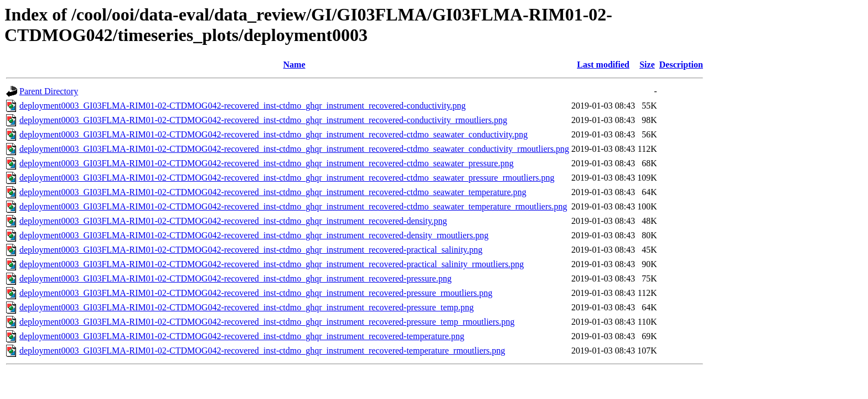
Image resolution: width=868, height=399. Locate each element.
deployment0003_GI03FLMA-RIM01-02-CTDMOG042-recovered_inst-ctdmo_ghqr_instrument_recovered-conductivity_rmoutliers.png (263, 120)
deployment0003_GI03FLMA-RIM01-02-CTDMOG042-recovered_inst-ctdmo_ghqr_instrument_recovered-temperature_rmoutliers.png (262, 351)
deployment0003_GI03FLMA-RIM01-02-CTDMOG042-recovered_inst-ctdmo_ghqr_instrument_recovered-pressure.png (236, 278)
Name (294, 65)
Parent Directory (49, 91)
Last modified (603, 65)
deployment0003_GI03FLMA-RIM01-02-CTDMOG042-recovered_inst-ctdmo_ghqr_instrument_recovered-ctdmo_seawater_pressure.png (267, 163)
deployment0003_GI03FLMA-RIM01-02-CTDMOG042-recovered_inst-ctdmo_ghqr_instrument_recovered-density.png (233, 221)
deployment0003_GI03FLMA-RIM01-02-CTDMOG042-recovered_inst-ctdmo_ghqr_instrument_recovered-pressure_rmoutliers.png (256, 293)
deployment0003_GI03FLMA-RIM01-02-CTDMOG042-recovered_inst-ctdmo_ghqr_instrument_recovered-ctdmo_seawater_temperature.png (273, 192)
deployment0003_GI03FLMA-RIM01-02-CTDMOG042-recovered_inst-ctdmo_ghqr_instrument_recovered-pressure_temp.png (247, 307)
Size (647, 65)
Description (681, 65)
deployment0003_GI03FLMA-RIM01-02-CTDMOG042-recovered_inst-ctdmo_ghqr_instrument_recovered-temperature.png (242, 336)
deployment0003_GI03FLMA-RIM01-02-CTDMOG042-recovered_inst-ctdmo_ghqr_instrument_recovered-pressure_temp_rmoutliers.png (267, 322)
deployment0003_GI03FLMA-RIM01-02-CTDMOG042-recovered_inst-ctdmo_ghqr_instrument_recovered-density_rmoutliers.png (254, 235)
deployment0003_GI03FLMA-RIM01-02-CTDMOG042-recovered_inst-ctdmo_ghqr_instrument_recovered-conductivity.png (242, 106)
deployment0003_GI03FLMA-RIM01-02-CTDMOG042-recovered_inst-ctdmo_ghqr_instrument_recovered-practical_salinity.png (251, 250)
